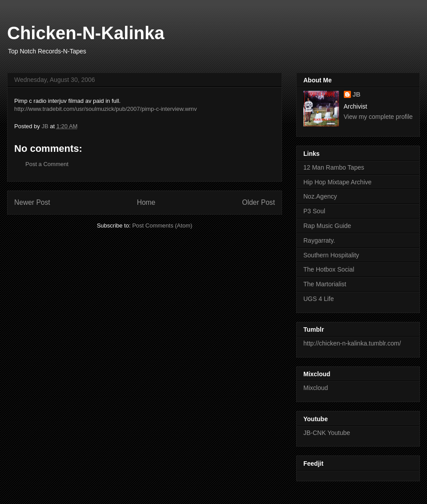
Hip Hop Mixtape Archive (337, 182)
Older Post (258, 202)
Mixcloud (316, 388)
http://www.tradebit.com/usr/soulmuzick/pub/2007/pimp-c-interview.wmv (105, 109)
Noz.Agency (320, 196)
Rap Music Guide (327, 226)
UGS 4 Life (318, 299)
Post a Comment (47, 164)
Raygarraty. (319, 240)
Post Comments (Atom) (162, 226)
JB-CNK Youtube (327, 433)
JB (357, 94)
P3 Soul (314, 211)
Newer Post (32, 202)
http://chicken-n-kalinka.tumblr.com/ (352, 343)
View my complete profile (378, 117)
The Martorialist (325, 284)
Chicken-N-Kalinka (86, 33)
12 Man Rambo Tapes (334, 167)
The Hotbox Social (329, 269)
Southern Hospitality (331, 255)
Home (146, 202)
